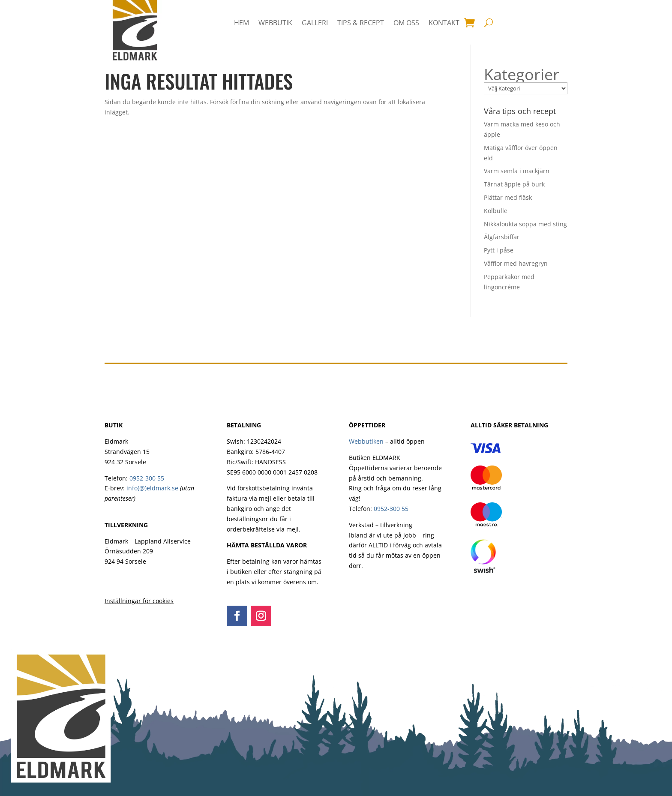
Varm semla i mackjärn (517, 171)
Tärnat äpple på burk (514, 184)
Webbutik (275, 23)
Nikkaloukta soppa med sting (525, 224)
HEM (241, 23)
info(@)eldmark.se (152, 488)
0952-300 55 (147, 478)
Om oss (406, 23)
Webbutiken (366, 441)
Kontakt (444, 23)
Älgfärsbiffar (502, 237)
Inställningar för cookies (139, 601)
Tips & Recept (361, 23)
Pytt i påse (499, 250)
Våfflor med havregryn (516, 263)
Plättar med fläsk (508, 197)
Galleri (315, 23)
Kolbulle (496, 211)
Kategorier (522, 75)
